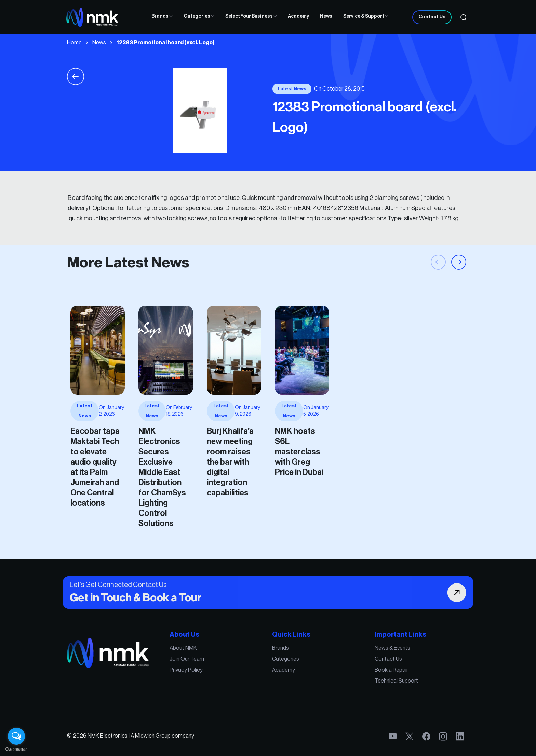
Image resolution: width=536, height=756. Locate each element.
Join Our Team (215, 667)
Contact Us (432, 17)
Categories (199, 16)
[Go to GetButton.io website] (16, 749)
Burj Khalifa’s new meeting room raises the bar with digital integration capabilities (154, 447)
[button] (459, 291)
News (326, 16)
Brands (162, 16)
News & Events (349, 660)
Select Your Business (251, 16)
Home (74, 43)
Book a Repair (349, 674)
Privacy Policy (214, 674)
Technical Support (352, 682)
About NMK (212, 660)
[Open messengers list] (16, 736)
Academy (298, 16)
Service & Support (366, 16)
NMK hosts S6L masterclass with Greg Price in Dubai (199, 440)
